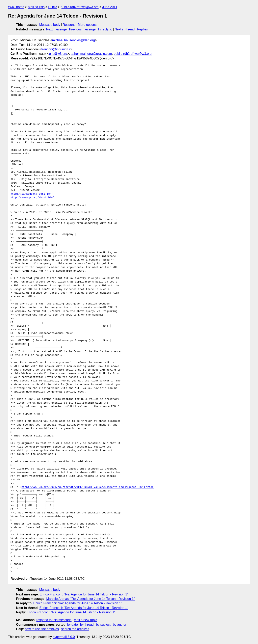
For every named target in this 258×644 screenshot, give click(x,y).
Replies (142, 29)
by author (120, 625)
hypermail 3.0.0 (64, 637)
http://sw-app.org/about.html (32, 198)
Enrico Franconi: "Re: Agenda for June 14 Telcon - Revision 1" (84, 594)
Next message (56, 29)
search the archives (75, 629)
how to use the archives (42, 629)
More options (87, 25)
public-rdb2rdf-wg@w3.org (80, 7)
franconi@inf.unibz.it (56, 49)
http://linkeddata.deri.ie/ (31, 194)
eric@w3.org (58, 54)
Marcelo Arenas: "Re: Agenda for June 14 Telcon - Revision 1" (90, 599)
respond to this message (54, 620)
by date (72, 625)
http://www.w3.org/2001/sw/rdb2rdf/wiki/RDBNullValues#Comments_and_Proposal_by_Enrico (88, 487)
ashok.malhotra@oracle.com (91, 54)
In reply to (105, 29)
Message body (50, 25)
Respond (69, 25)
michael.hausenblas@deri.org (74, 40)
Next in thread (125, 29)
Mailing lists (36, 7)
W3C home (16, 7)
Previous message (82, 29)
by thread (87, 625)
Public (53, 7)
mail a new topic (86, 620)
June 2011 (110, 7)
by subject (103, 625)
